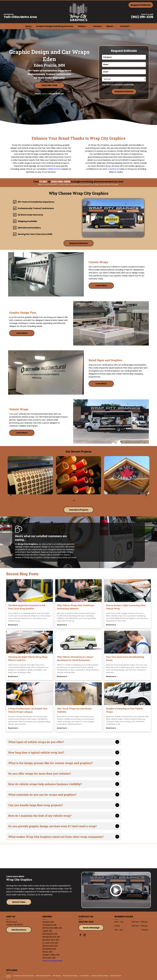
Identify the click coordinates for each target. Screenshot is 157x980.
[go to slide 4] (83, 501)
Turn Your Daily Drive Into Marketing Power (125, 658)
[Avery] (97, 856)
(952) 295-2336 (142, 17)
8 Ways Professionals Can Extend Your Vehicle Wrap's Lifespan (28, 710)
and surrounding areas (52, 961)
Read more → (14, 625)
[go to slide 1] (74, 501)
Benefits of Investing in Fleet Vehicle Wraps (124, 710)
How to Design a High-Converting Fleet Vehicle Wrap (126, 607)
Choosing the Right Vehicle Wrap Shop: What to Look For (28, 658)
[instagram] (85, 935)
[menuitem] (28, 26)
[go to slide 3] (80, 501)
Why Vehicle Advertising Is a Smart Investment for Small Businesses (75, 658)
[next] (146, 495)
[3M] (60, 856)
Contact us (113, 169)
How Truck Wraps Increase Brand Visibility (74, 710)
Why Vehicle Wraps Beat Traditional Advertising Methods (76, 607)
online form (53, 169)
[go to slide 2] (77, 501)
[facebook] (80, 935)
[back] (11, 495)
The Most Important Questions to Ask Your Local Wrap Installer (27, 607)
